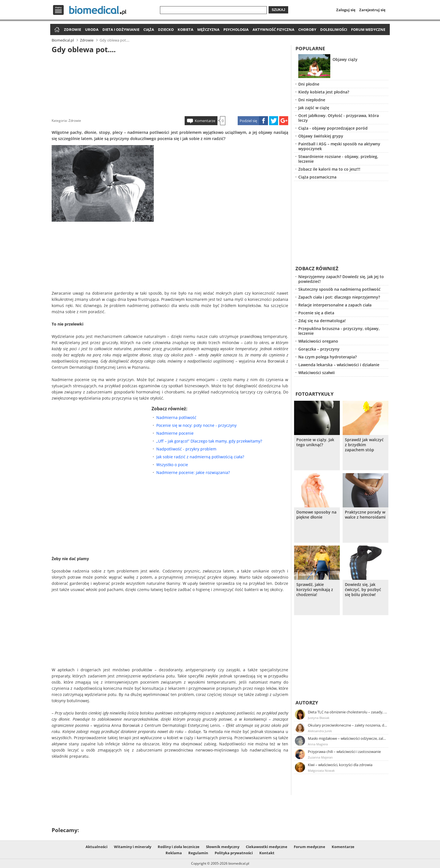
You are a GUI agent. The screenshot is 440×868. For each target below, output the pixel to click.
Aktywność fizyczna (273, 29)
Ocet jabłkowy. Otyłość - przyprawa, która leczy (339, 118)
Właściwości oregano (318, 341)
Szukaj (278, 10)
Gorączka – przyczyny (319, 349)
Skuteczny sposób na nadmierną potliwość (339, 289)
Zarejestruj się (372, 10)
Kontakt (267, 853)
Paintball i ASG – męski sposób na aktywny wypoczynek (339, 146)
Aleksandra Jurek (320, 731)
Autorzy (307, 703)
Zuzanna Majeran (320, 757)
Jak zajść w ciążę (314, 108)
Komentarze (205, 121)
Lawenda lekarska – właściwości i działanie (339, 365)
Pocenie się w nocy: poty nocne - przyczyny (196, 425)
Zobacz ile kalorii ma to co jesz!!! (329, 169)
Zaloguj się (346, 10)
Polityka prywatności (234, 853)
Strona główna (56, 30)
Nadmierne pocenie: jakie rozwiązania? (193, 472)
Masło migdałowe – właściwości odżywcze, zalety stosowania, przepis (348, 738)
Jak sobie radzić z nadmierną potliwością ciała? (200, 457)
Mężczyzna (208, 29)
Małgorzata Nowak (321, 770)
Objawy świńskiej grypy (321, 136)
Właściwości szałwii (317, 373)
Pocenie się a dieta (316, 313)
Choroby (307, 29)
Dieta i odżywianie (121, 29)
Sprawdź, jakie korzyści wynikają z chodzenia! (315, 590)
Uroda (92, 29)
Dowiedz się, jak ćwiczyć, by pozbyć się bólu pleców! (363, 590)
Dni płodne (309, 84)
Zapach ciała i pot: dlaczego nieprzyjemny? (339, 297)
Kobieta (185, 29)
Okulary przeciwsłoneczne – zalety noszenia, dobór (348, 725)
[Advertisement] (170, 84)
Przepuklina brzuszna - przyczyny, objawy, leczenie (339, 331)
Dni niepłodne (312, 100)
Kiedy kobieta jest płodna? (324, 92)
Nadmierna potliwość (176, 417)
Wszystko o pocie (172, 465)
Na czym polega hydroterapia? (327, 357)
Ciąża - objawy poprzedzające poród (333, 128)
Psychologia (236, 29)
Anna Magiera (318, 744)
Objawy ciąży (345, 59)
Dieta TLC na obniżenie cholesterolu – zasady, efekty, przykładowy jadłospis (348, 712)
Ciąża (149, 29)
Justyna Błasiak (319, 718)
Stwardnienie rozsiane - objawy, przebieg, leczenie (338, 159)
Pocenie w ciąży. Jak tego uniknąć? (315, 442)
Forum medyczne (368, 29)
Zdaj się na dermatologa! (322, 321)
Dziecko (166, 29)
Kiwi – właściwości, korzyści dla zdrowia (340, 765)
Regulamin (198, 853)
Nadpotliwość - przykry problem (186, 449)
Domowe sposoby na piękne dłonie (316, 515)
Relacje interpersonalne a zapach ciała (335, 305)
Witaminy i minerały (133, 847)
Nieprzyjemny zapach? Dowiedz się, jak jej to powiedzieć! (341, 279)
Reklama (174, 853)
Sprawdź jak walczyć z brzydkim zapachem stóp (364, 445)
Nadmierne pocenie (175, 433)
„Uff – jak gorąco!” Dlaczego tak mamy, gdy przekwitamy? (209, 441)
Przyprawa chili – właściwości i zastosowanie (344, 752)
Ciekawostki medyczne (267, 847)
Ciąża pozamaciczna (317, 177)
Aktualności (97, 847)
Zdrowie (73, 29)
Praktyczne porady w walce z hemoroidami (365, 515)
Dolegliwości (334, 29)
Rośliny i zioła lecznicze (179, 847)
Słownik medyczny (223, 847)
